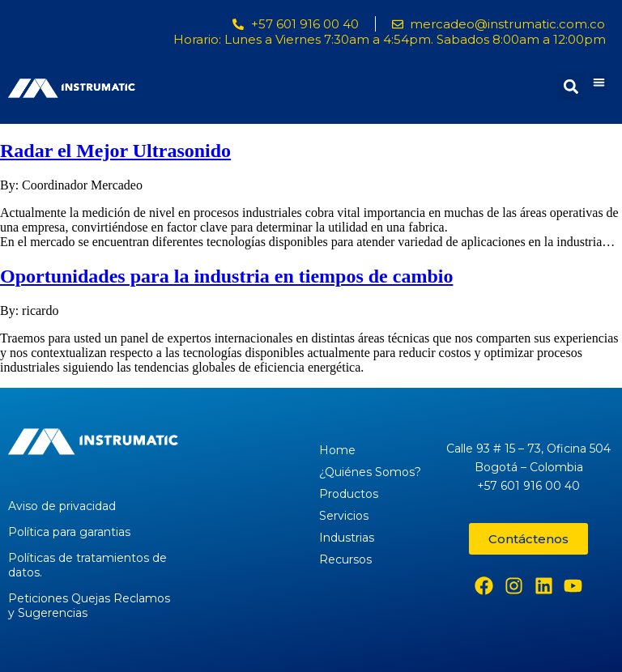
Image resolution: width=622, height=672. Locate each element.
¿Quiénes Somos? (370, 472)
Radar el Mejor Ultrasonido (115, 151)
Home (337, 450)
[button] (599, 82)
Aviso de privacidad (62, 506)
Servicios (344, 516)
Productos (349, 494)
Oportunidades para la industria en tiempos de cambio (226, 276)
